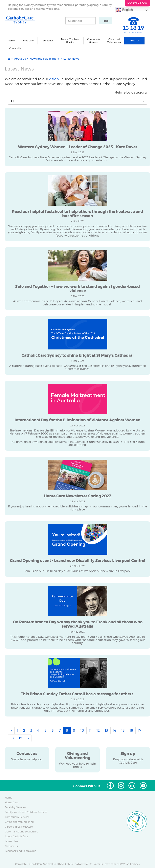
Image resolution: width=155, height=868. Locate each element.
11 (90, 730)
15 (123, 730)
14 (115, 730)
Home (11, 41)
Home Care (12, 803)
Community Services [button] (94, 41)
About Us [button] (135, 41)
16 (131, 730)
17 (140, 730)
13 (106, 730)
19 (20, 738)
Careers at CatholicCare (19, 827)
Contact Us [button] (15, 48)
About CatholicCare (16, 836)
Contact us (11, 846)
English (125, 10)
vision (54, 79)
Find (106, 21)
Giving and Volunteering (19, 822)
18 (12, 738)
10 (82, 730)
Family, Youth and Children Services (26, 812)
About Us (20, 59)
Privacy (136, 864)
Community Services (17, 817)
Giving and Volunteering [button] (114, 41)
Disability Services (15, 807)
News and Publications (45, 59)
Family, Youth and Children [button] (71, 41)
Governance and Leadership (21, 832)
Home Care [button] (27, 41)
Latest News (12, 841)
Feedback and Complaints (20, 851)
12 (98, 730)
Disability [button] (48, 41)
